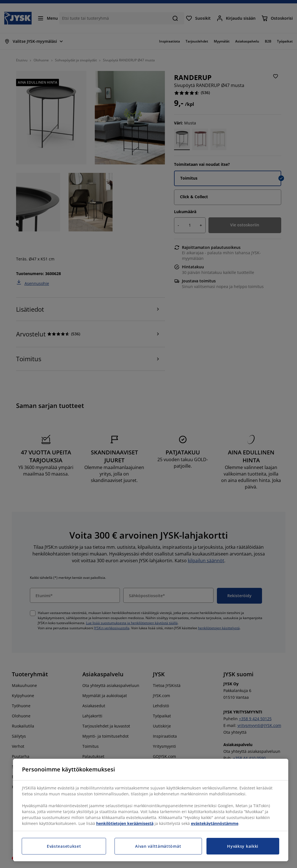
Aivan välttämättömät (158, 846)
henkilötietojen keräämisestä (125, 823)
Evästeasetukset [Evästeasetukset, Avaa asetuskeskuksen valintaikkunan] (64, 846)
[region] (151, 810)
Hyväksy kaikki (243, 846)
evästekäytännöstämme (215, 823)
